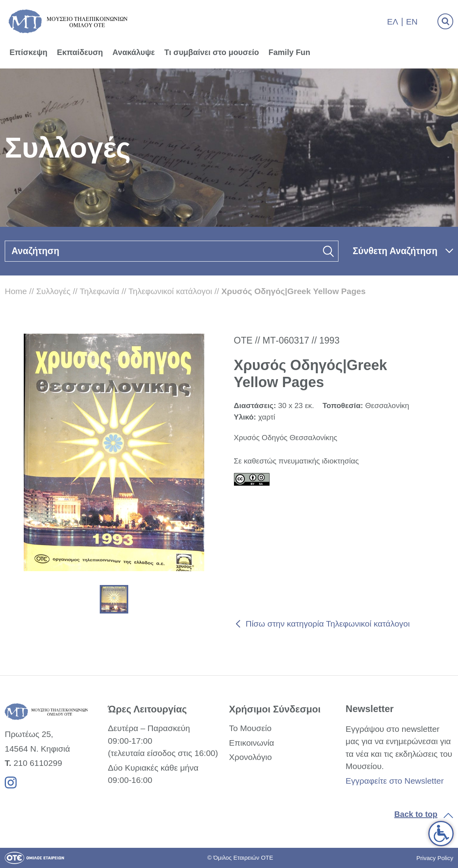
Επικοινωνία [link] (251, 743)
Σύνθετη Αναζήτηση (395, 251)
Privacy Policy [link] (435, 858)
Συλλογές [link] (53, 291)
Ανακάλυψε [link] (134, 52)
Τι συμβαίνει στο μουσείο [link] (212, 52)
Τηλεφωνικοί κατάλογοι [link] (170, 291)
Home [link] (16, 291)
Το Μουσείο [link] (250, 728)
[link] (441, 834)
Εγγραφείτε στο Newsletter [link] (395, 781)
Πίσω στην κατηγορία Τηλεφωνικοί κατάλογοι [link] (328, 624)
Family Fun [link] (289, 52)
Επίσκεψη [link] (29, 52)
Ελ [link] (393, 22)
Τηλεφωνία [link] (99, 291)
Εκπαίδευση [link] (80, 52)
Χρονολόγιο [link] (250, 757)
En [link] (412, 22)
